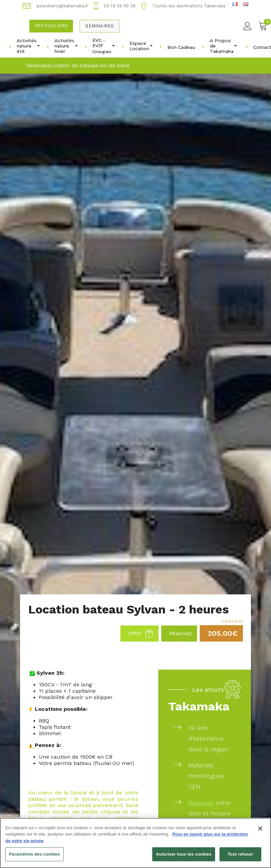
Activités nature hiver (66, 46)
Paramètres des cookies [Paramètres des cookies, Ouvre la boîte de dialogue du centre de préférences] (34, 857)
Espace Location (141, 46)
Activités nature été (28, 46)
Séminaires (100, 26)
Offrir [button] (141, 634)
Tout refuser (240, 857)
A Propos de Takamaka (223, 46)
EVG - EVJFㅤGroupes (104, 46)
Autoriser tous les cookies (184, 857)
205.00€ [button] (223, 633)
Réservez (201, 803)
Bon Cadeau (181, 47)
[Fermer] (260, 831)
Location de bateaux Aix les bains (90, 66)
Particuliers (51, 26)
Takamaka (37, 66)
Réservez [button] (180, 634)
